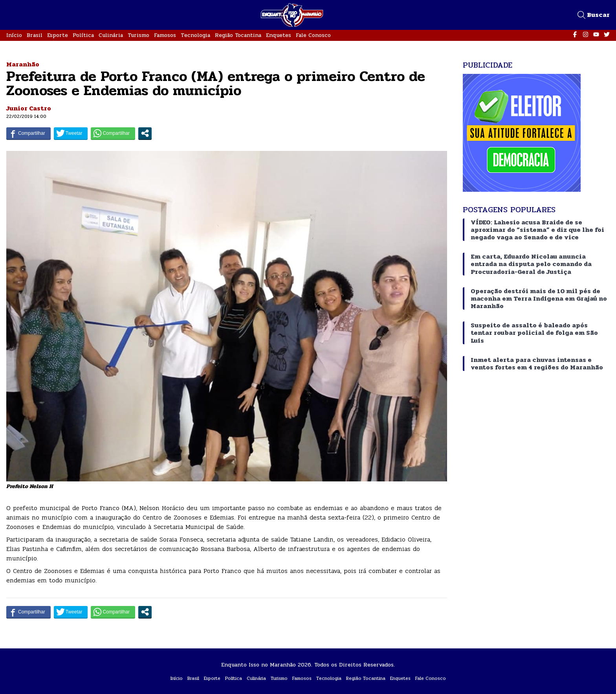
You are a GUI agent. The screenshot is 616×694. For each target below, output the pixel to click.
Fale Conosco (313, 35)
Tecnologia (195, 35)
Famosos (165, 35)
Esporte (58, 35)
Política (83, 35)
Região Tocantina (238, 35)
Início (14, 35)
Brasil (35, 35)
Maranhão (23, 64)
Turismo (138, 35)
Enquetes (279, 35)
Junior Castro (29, 108)
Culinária (111, 35)
